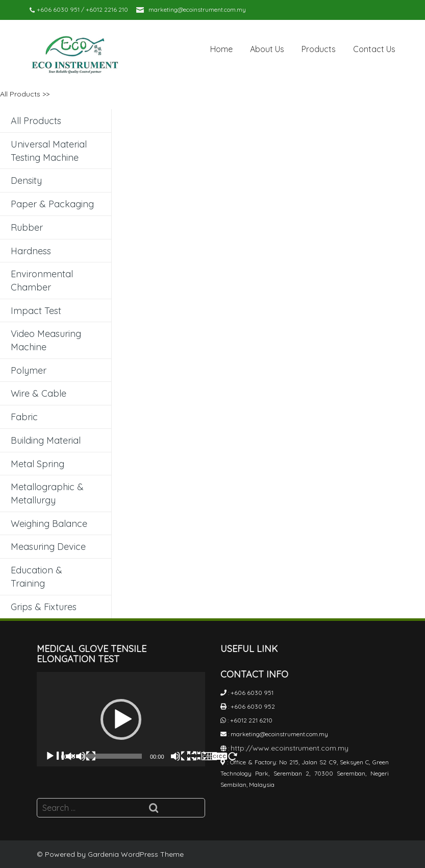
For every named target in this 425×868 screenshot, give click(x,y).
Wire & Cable (39, 393)
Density (26, 180)
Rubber (27, 227)
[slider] (112, 756)
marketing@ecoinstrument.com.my (197, 9)
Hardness (31, 251)
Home (221, 49)
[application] (121, 719)
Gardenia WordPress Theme (136, 854)
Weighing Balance (49, 524)
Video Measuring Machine (46, 340)
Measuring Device (48, 547)
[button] (121, 719)
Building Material (46, 440)
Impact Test (36, 311)
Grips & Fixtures (44, 607)
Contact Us (374, 49)
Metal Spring (37, 464)
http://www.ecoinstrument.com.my (290, 748)
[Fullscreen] (212, 756)
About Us (267, 49)
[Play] (70, 756)
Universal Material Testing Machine (49, 151)
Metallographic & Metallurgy (47, 493)
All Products (20, 94)
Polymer (29, 370)
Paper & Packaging (52, 204)
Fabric (24, 417)
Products (319, 49)
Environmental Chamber (42, 281)
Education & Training (36, 577)
